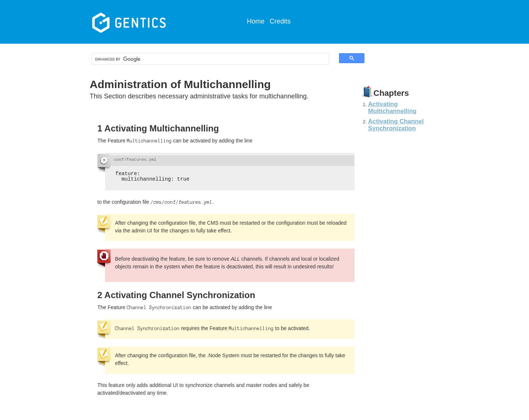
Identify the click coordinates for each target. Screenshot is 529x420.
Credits (280, 21)
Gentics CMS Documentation (147, 22)
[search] (204, 59)
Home (256, 21)
